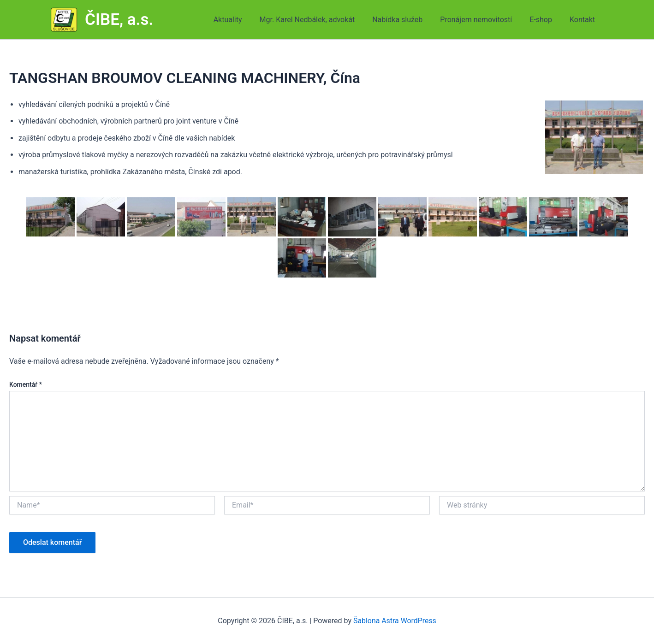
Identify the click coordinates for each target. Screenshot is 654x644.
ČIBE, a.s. (119, 20)
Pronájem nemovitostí (483, 20)
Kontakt (584, 20)
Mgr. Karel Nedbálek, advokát (319, 20)
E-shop (545, 20)
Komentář (26, 384)
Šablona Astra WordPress (395, 621)
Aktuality (243, 20)
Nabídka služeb (407, 20)
